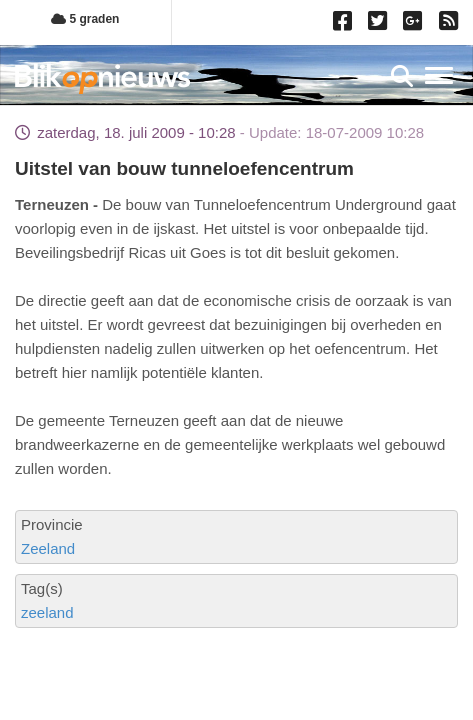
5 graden (85, 19)
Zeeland (48, 548)
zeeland (47, 612)
